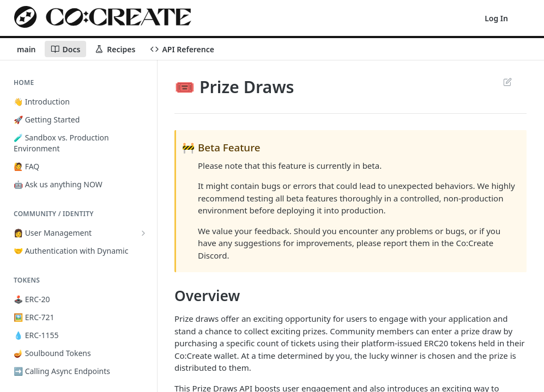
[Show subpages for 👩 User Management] (143, 233)
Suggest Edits (507, 82)
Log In (496, 18)
